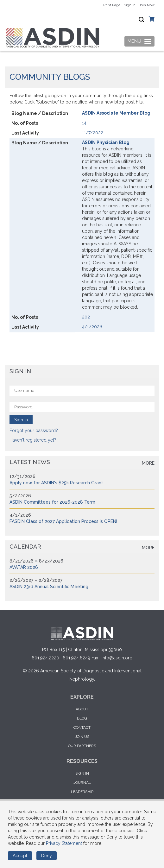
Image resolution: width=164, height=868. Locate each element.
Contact (82, 727)
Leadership (82, 792)
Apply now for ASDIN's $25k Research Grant (56, 483)
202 (86, 317)
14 (84, 123)
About (82, 709)
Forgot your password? (34, 431)
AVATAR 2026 (24, 567)
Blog (82, 718)
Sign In (130, 5)
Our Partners (82, 746)
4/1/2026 (92, 327)
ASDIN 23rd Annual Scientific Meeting (49, 587)
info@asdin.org (117, 658)
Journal (82, 783)
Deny (47, 856)
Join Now (147, 5)
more (148, 463)
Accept (20, 856)
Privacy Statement (64, 843)
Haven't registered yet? (33, 440)
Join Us (82, 737)
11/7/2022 (93, 133)
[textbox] (141, 20)
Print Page (112, 5)
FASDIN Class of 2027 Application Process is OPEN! (63, 521)
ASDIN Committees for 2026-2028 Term (52, 502)
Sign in (82, 773)
